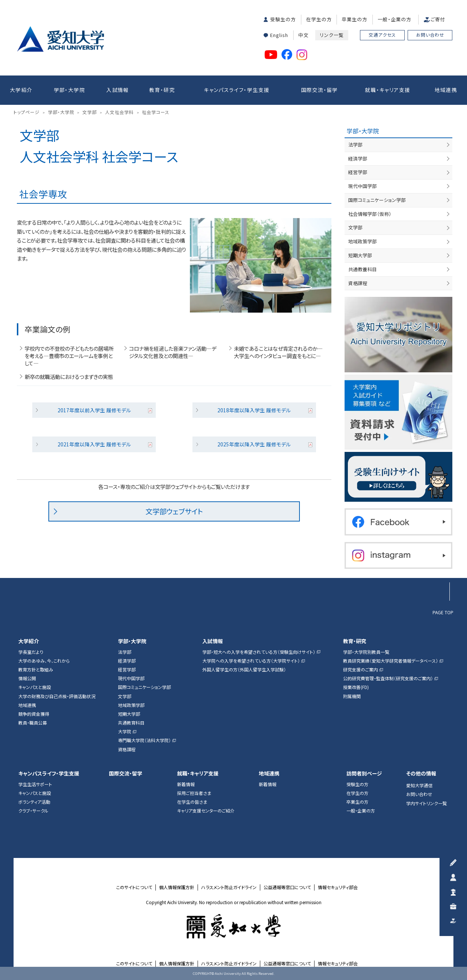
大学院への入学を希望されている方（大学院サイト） (251, 661)
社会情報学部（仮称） (370, 214)
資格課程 (358, 283)
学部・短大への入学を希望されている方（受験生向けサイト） (259, 652)
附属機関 (352, 696)
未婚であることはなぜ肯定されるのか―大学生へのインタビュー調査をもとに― (278, 352)
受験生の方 (283, 19)
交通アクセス (382, 35)
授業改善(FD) (356, 687)
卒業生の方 (354, 19)
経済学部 (358, 159)
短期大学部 (360, 255)
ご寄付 (438, 19)
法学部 (355, 145)
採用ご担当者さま (194, 793)
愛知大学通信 (419, 785)
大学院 (125, 732)
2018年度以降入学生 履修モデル (254, 410)
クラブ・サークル (33, 811)
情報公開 (27, 678)
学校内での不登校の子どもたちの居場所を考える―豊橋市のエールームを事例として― (69, 356)
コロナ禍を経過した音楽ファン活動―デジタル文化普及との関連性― (173, 352)
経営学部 (358, 172)
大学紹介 (21, 90)
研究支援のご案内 (361, 670)
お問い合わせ (430, 35)
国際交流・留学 (319, 90)
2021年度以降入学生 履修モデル (94, 444)
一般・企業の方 (394, 19)
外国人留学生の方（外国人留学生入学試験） (244, 670)
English (279, 35)
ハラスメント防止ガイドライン (229, 887)
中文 (304, 35)
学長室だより (31, 652)
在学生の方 (319, 19)
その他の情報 (421, 773)
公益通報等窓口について (287, 887)
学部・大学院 (69, 90)
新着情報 (186, 784)
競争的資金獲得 (34, 714)
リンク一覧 (332, 35)
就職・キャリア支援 (388, 90)
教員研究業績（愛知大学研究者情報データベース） (391, 661)
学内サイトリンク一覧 (426, 803)
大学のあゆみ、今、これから (44, 661)
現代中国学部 (363, 186)
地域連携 (446, 90)
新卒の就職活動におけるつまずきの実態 (69, 377)
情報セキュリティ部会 (338, 887)
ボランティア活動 (34, 802)
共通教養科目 (363, 269)
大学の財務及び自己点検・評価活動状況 (57, 696)
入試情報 (118, 90)
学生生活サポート (35, 784)
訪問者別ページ (364, 773)
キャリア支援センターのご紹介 (206, 811)
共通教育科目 (131, 723)
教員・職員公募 (33, 723)
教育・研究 (162, 90)
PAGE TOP (443, 612)
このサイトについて (134, 887)
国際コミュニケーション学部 (377, 200)
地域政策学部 (363, 241)
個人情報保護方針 (177, 887)
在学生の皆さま (192, 802)
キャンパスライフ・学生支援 (237, 90)
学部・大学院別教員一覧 (366, 652)
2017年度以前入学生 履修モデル (94, 410)
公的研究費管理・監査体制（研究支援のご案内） (388, 678)
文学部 (355, 227)
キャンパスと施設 (35, 687)
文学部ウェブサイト (174, 511)
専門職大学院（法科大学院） (144, 740)
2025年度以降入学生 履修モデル (254, 444)
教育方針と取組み (36, 670)
